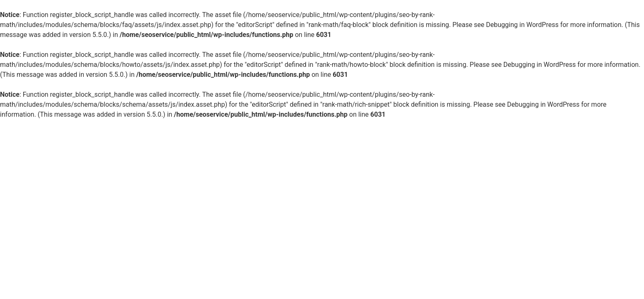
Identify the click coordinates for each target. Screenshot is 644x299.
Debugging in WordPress (522, 25)
